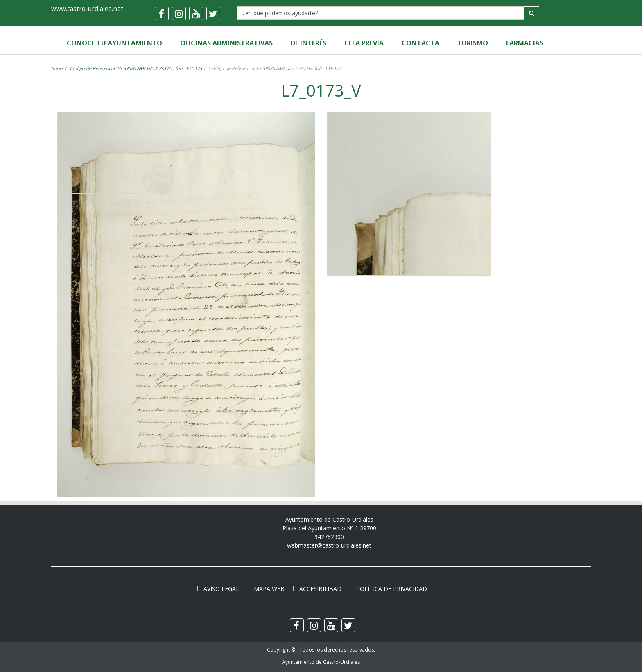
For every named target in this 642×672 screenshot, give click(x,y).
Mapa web (269, 589)
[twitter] (213, 14)
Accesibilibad (320, 589)
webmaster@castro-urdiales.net (329, 545)
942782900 (329, 537)
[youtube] (196, 14)
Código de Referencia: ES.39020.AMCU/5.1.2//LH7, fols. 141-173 (136, 68)
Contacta (420, 43)
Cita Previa (364, 43)
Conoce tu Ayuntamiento (114, 43)
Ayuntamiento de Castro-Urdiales (321, 662)
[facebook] (162, 14)
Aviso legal (221, 589)
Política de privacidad (392, 589)
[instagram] (179, 14)
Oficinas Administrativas (226, 43)
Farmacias (525, 43)
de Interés (309, 43)
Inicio (57, 68)
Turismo (473, 43)
